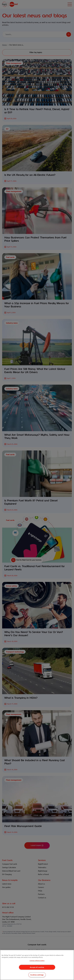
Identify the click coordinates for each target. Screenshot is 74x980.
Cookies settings (37, 975)
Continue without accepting (37, 961)
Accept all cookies (37, 967)
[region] (37, 965)
